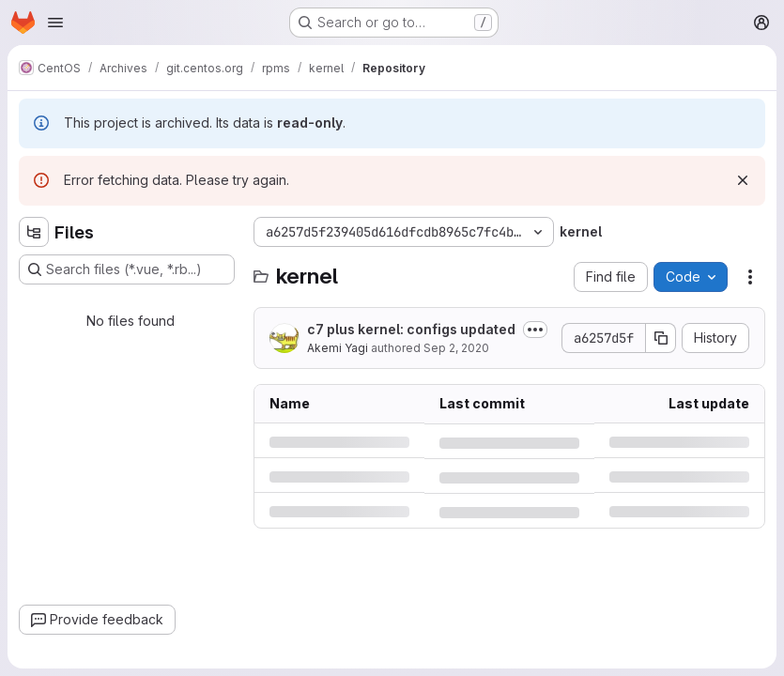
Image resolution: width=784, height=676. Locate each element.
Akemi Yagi (338, 348)
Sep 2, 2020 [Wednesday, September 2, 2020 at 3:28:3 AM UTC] (456, 348)
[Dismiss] (743, 180)
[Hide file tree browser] (34, 232)
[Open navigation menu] (55, 23)
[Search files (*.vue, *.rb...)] (127, 269)
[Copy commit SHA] (661, 338)
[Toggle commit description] (535, 330)
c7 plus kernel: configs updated (411, 329)
